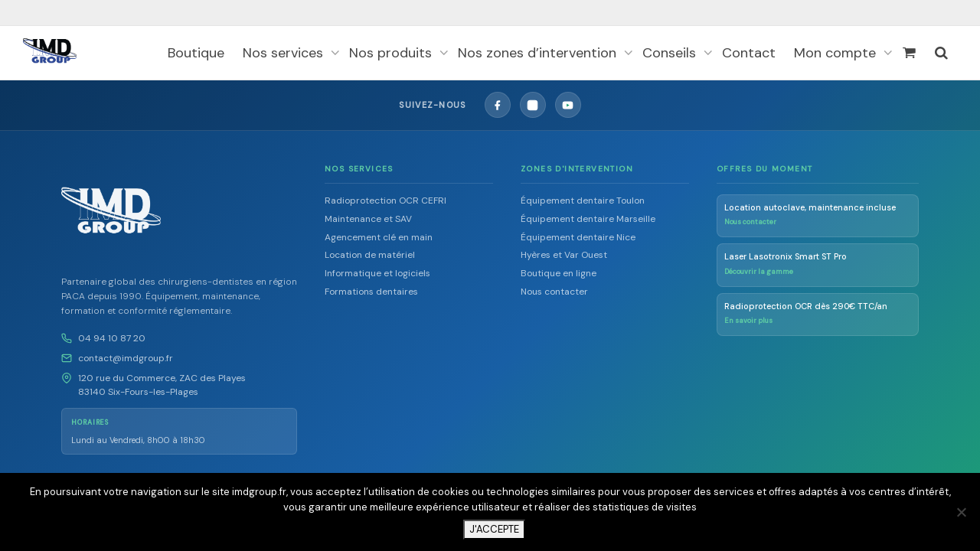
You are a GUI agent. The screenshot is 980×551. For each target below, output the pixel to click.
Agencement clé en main (379, 237)
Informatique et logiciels (377, 273)
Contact (749, 53)
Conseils (671, 53)
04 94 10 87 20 (112, 338)
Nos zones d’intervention (539, 53)
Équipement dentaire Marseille (588, 219)
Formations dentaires (371, 292)
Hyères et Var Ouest (564, 255)
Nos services (285, 53)
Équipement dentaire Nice (578, 237)
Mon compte (837, 53)
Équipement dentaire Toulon (583, 201)
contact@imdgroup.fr (126, 358)
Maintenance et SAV (368, 219)
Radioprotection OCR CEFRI (385, 201)
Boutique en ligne (559, 273)
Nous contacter (554, 292)
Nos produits (392, 53)
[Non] (961, 512)
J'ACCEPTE (494, 529)
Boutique (196, 53)
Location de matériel (370, 255)
